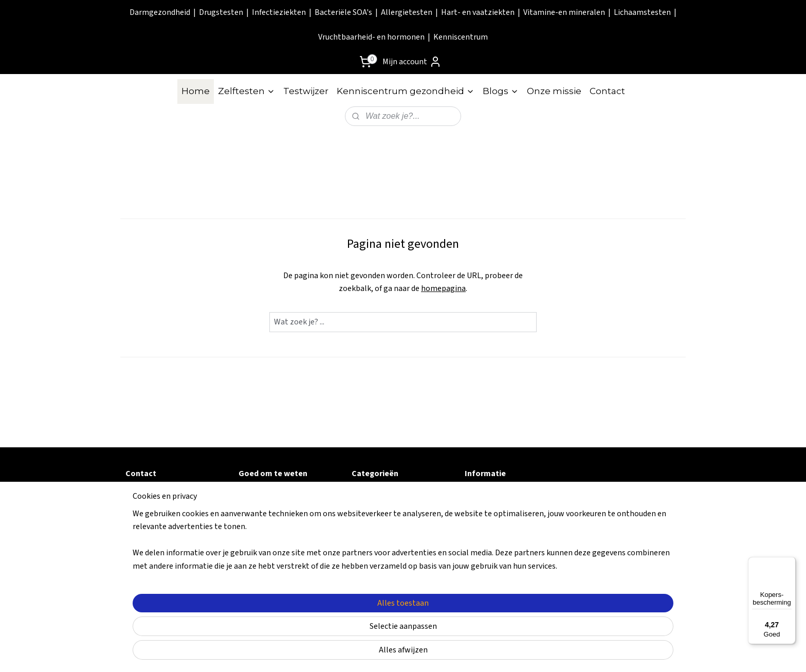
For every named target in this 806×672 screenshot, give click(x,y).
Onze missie (554, 91)
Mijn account (412, 62)
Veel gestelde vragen (278, 493)
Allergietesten (407, 12)
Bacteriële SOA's (343, 12)
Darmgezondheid (160, 12)
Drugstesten (221, 12)
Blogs (501, 91)
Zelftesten (246, 91)
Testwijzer (306, 91)
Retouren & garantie (277, 505)
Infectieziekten (279, 12)
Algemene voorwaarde (281, 516)
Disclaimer (258, 539)
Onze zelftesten (494, 505)
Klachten (255, 551)
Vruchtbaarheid (380, 574)
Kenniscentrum (461, 37)
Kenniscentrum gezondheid (406, 91)
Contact (607, 91)
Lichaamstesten (642, 12)
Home (196, 91)
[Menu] (790, 563)
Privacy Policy (264, 528)
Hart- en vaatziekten (478, 12)
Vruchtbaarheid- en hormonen (371, 37)
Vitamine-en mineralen (564, 12)
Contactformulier (159, 493)
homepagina (443, 288)
